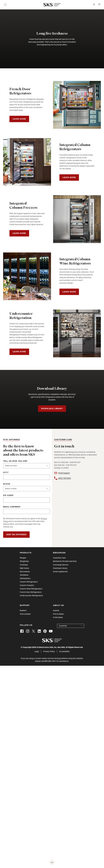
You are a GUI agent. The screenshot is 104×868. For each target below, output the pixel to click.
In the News (58, 617)
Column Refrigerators (29, 582)
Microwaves (25, 572)
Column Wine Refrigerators (31, 589)
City (6, 473)
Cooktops (24, 565)
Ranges (23, 558)
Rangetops (24, 561)
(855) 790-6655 (65, 478)
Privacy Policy (49, 651)
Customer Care (59, 558)
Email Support (64, 473)
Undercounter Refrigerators (31, 596)
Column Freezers (27, 585)
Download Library (60, 568)
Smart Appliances (60, 572)
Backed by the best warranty (65, 561)
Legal (37, 651)
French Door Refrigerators (31, 592)
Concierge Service (61, 565)
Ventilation (24, 575)
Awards (56, 610)
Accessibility (64, 651)
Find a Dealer (25, 614)
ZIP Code (8, 496)
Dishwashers (25, 578)
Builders (23, 610)
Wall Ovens (24, 568)
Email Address (12, 507)
